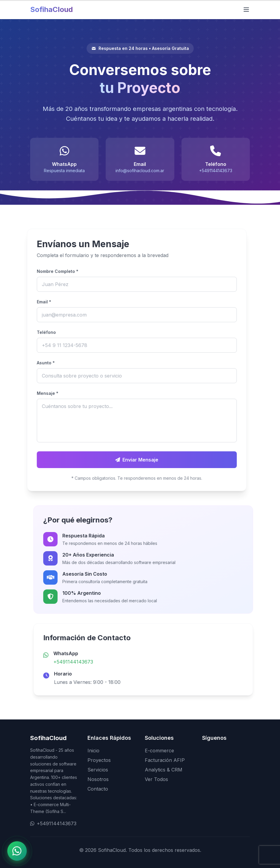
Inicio (93, 751)
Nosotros (98, 779)
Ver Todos (156, 779)
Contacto (98, 789)
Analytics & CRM (164, 770)
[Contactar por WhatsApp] (17, 851)
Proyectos (99, 760)
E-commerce (159, 751)
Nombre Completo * (32, 271)
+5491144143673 (99, 662)
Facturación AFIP (165, 760)
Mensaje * (22, 393)
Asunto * (20, 363)
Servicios (98, 770)
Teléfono (21, 332)
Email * (18, 302)
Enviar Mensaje (111, 460)
